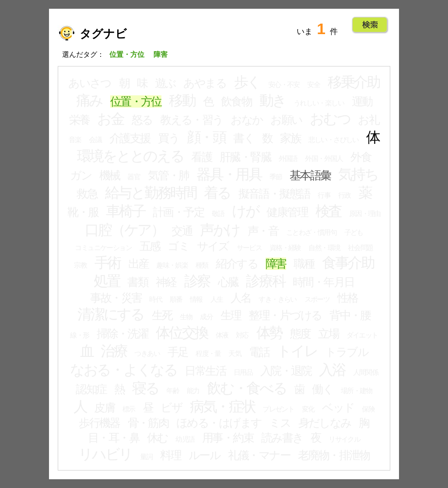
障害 (276, 264)
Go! (370, 25)
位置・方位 (136, 101)
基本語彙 (310, 175)
